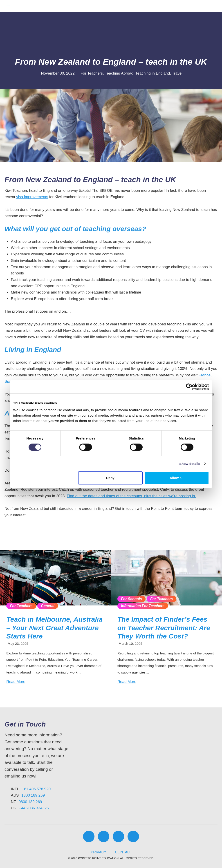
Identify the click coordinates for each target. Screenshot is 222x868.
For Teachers (92, 73)
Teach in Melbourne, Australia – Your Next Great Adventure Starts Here (54, 628)
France (205, 375)
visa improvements (32, 197)
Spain (9, 381)
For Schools (131, 599)
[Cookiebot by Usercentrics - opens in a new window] (189, 387)
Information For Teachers (143, 606)
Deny (110, 478)
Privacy (99, 852)
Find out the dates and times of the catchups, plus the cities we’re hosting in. (131, 496)
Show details (190, 464)
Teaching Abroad (119, 73)
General (48, 606)
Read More (16, 682)
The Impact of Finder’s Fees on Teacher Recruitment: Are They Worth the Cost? (164, 628)
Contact (123, 852)
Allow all (177, 478)
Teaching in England (153, 73)
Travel (177, 73)
